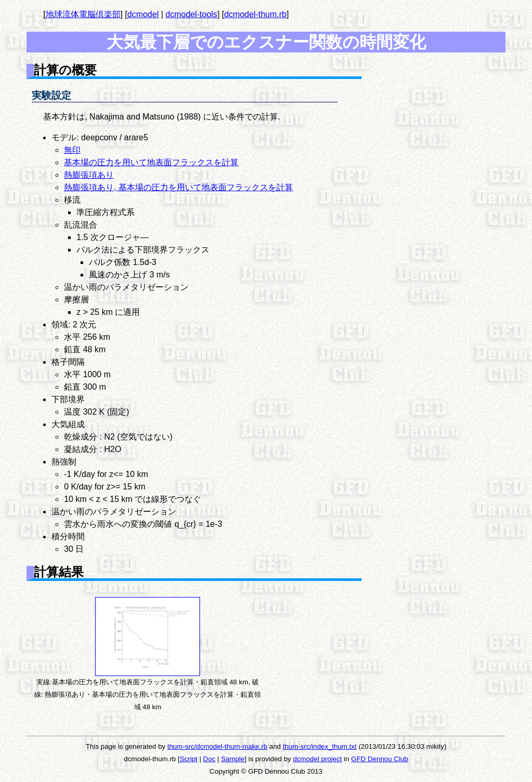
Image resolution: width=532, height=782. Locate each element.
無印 (72, 150)
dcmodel (143, 14)
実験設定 (51, 95)
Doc (209, 759)
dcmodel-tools (192, 14)
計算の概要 (65, 70)
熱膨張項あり (89, 175)
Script (189, 759)
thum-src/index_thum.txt (320, 746)
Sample (232, 759)
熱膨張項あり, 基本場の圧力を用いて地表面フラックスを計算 (178, 187)
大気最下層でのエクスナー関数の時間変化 (266, 42)
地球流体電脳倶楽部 (83, 14)
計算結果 (59, 572)
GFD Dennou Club (380, 759)
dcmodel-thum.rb (255, 14)
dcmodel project (317, 759)
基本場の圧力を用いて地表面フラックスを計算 (151, 162)
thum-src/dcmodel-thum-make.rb (217, 746)
